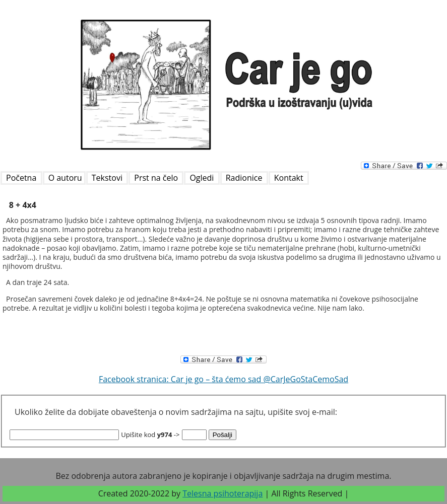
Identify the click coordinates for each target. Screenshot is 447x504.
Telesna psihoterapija (222, 493)
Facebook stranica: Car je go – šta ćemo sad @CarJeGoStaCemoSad (223, 379)
